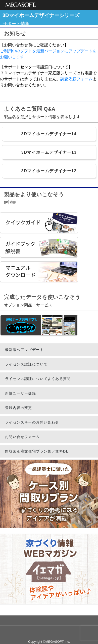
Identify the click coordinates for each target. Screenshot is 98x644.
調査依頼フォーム (76, 79)
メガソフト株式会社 (21, 5)
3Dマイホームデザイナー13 (49, 152)
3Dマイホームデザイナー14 (49, 134)
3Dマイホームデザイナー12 (49, 171)
